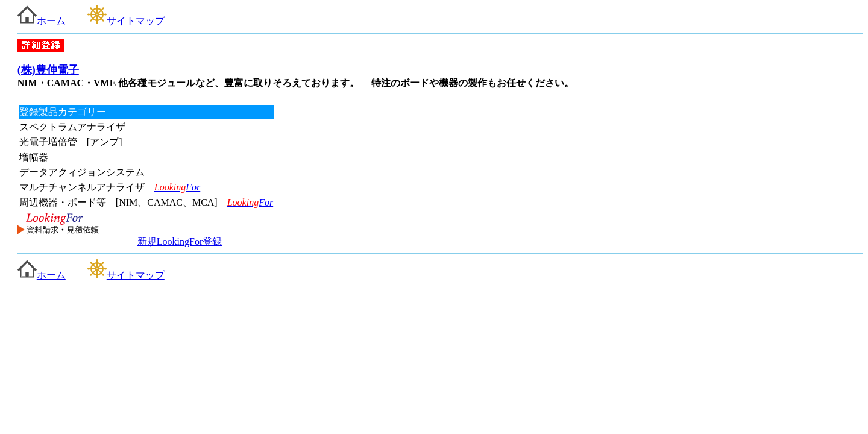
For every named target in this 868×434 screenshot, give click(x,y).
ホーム (42, 21)
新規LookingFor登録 (180, 241)
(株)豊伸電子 (48, 70)
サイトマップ (126, 21)
